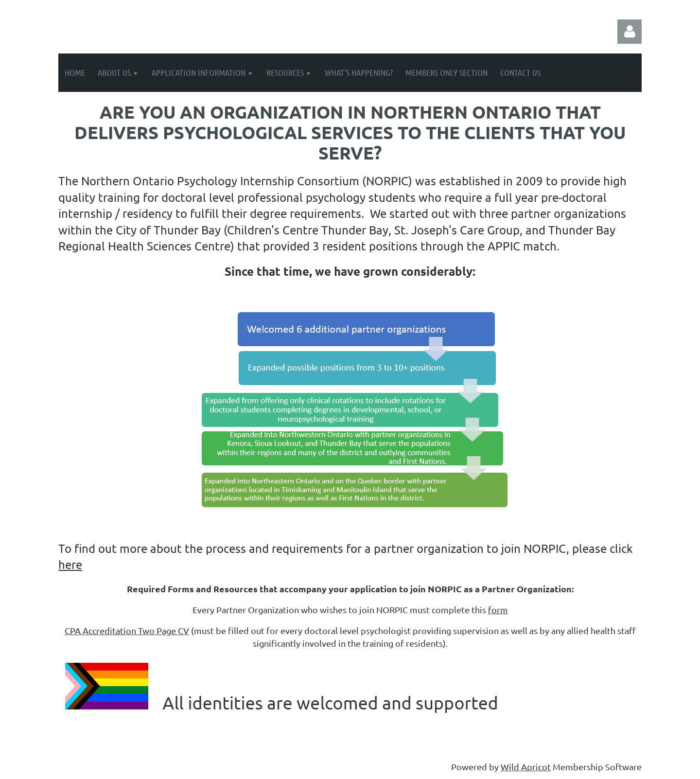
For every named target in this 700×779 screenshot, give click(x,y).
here (70, 564)
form (498, 610)
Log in (630, 32)
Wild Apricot (526, 767)
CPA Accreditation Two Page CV (127, 630)
